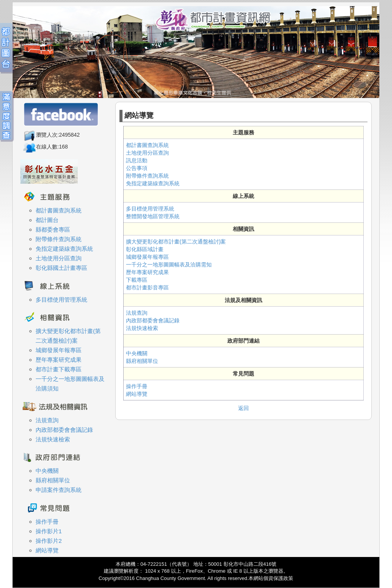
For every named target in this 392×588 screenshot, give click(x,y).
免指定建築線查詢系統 (153, 183)
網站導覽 (137, 394)
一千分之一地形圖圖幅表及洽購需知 (169, 265)
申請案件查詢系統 (59, 490)
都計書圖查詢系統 (147, 145)
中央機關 (137, 353)
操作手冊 (137, 386)
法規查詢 (137, 313)
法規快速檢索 (142, 328)
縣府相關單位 (142, 361)
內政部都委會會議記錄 (153, 320)
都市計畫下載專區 (59, 369)
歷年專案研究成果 (147, 272)
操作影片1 (49, 531)
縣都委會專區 (53, 229)
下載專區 (137, 280)
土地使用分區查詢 (147, 153)
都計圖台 (47, 220)
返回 (243, 408)
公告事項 (137, 168)
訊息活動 (137, 160)
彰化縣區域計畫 (145, 249)
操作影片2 (49, 541)
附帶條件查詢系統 (147, 176)
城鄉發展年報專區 (147, 257)
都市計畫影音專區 (147, 287)
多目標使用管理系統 (150, 209)
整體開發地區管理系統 (153, 216)
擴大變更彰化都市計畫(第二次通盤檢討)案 (176, 242)
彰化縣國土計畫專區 (61, 268)
